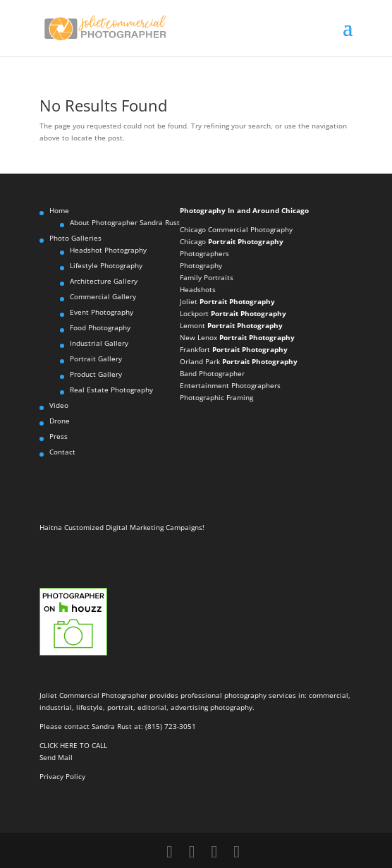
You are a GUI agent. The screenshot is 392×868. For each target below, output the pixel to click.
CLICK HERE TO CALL (73, 745)
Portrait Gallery (96, 358)
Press (59, 436)
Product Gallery (96, 374)
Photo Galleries (75, 238)
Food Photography (100, 327)
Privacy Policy (62, 776)
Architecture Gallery (104, 281)
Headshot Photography (108, 250)
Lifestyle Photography (106, 265)
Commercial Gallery (103, 296)
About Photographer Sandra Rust (125, 222)
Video (59, 405)
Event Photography (102, 312)
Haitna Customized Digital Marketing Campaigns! (122, 527)
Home (59, 210)
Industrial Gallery (99, 343)
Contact (62, 452)
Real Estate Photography (111, 390)
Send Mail (56, 757)
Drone (60, 421)
